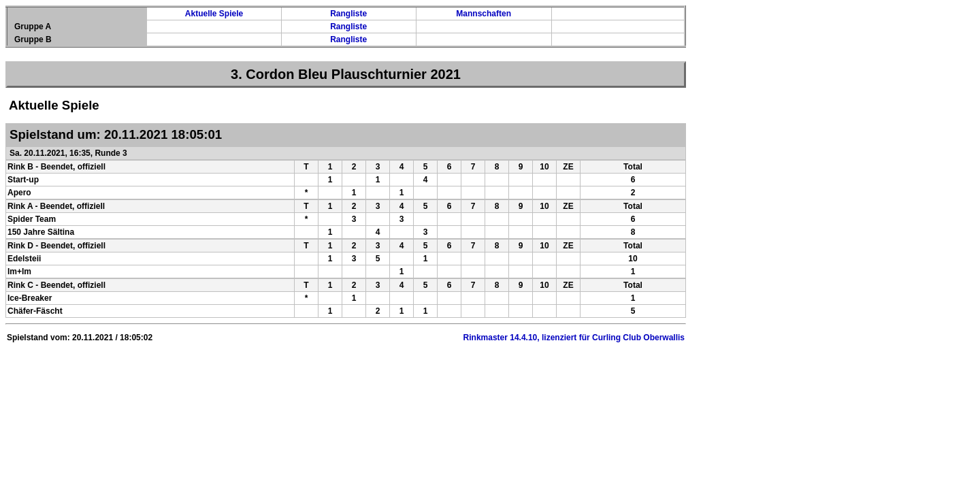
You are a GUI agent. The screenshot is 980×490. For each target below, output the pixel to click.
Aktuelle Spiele (214, 14)
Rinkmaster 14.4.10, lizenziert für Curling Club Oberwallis (574, 338)
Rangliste (348, 14)
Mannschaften (484, 14)
